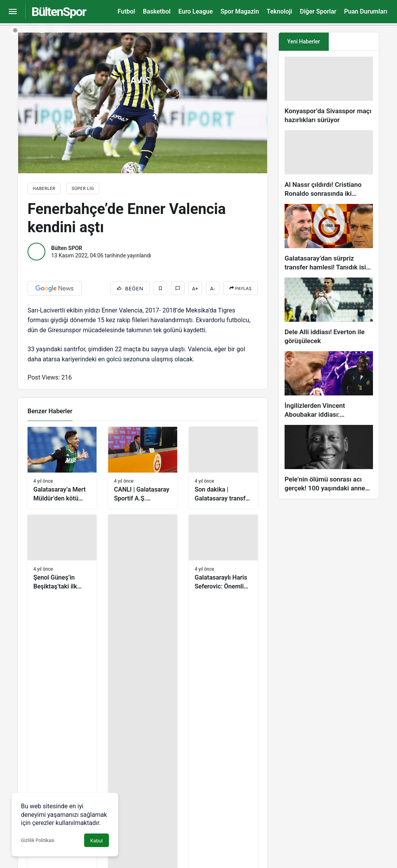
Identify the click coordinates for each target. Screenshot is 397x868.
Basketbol (156, 11)
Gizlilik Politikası (38, 840)
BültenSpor (59, 12)
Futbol (126, 11)
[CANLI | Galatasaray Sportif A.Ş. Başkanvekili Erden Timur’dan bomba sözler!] (143, 468)
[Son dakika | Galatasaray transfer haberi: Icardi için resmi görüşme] (223, 468)
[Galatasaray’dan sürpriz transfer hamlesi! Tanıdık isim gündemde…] (329, 238)
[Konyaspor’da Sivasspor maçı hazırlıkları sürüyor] (329, 91)
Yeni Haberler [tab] (304, 41)
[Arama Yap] (42, 30)
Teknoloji (280, 11)
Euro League (196, 11)
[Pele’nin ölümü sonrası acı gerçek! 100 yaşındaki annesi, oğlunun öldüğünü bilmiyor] (329, 459)
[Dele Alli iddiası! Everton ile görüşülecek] (329, 311)
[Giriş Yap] (59, 30)
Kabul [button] (97, 841)
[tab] (354, 42)
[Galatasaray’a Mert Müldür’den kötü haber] (62, 468)
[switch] (20, 30)
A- (212, 289)
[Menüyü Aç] (13, 12)
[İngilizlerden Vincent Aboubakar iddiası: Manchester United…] (329, 385)
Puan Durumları (366, 11)
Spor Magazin (240, 11)
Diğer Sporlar (318, 11)
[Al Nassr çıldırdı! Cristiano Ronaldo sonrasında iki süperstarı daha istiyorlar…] (329, 164)
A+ (195, 289)
